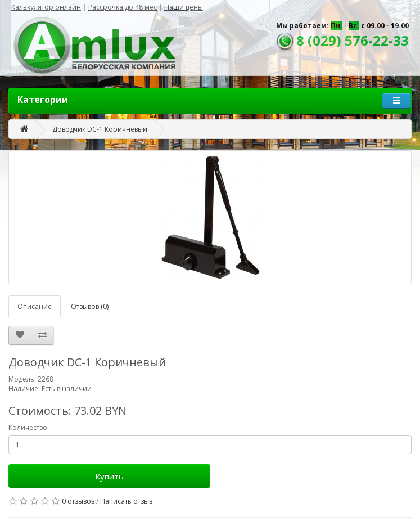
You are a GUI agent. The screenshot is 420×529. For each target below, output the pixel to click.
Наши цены (184, 7)
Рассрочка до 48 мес (123, 7)
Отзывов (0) (90, 306)
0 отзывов (78, 501)
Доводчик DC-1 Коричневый (100, 129)
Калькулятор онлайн (46, 7)
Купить (109, 476)
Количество (28, 427)
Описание (35, 306)
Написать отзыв (126, 501)
